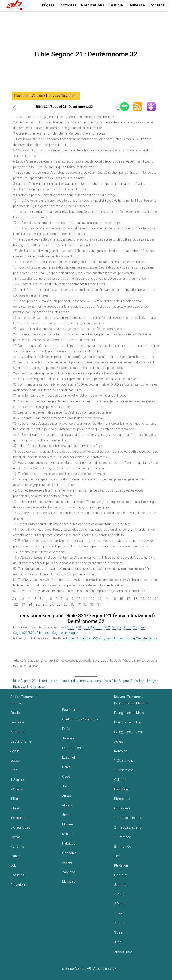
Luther (70, 638)
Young (130, 638)
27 (51, 604)
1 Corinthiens (124, 761)
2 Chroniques (20, 827)
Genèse (16, 703)
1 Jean (119, 913)
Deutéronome (21, 741)
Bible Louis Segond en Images (57, 633)
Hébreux (120, 875)
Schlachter (83, 638)
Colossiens (122, 808)
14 (107, 599)
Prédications (93, 5)
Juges (15, 761)
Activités (68, 5)
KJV (102, 638)
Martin (116, 627)
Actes (119, 741)
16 (121, 599)
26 (44, 604)
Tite (117, 856)
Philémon (121, 866)
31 (80, 604)
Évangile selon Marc (129, 713)
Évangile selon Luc (128, 722)
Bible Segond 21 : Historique (33, 681)
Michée (68, 824)
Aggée (67, 862)
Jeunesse (136, 5)
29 (66, 604)
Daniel (67, 767)
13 (100, 599)
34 (99, 604)
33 (92, 604)
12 (93, 599)
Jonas (67, 815)
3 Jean (119, 932)
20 (150, 599)
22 (16, 604)
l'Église (48, 5)
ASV (95, 638)
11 (86, 599)
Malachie (69, 882)
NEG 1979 (74, 627)
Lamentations (72, 748)
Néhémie (17, 847)
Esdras (16, 837)
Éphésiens (122, 789)
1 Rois (15, 799)
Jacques (121, 885)
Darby (127, 627)
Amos (66, 796)
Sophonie (69, 853)
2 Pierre (120, 904)
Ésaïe (66, 729)
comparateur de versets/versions (77, 681)
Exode (15, 713)
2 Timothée (123, 847)
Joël (65, 786)
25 (37, 604)
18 (135, 599)
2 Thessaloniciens (128, 827)
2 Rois (15, 808)
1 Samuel (17, 780)
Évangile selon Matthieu (132, 703)
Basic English (115, 638)
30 (73, 604)
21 (157, 599)
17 (128, 599)
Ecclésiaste (71, 710)
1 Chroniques (20, 818)
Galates (120, 780)
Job (13, 866)
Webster (142, 638)
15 (114, 599)
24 (30, 604)
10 (79, 599)
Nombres (17, 732)
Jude (118, 942)
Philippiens (122, 799)
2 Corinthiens (124, 770)
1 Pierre (120, 894)
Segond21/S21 (24, 633)
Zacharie (69, 872)
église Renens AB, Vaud (82, 969)
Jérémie (68, 738)
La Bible (116, 5)
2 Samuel (17, 789)
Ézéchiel (68, 757)
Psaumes (17, 875)
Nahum (67, 834)
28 (59, 604)
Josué (15, 751)
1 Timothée (123, 837)
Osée (66, 777)
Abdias (67, 805)
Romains (121, 751)
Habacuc (69, 843)
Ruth (14, 770)
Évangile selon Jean (129, 732)
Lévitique (17, 722)
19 (142, 599)
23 (23, 604)
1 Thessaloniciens (128, 818)
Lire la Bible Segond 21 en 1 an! (124, 681)
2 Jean (119, 923)
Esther (15, 856)
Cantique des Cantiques (80, 719)
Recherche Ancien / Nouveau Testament (46, 96)
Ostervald (140, 627)
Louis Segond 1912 (96, 627)
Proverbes (18, 885)
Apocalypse (123, 952)
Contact (157, 5)
